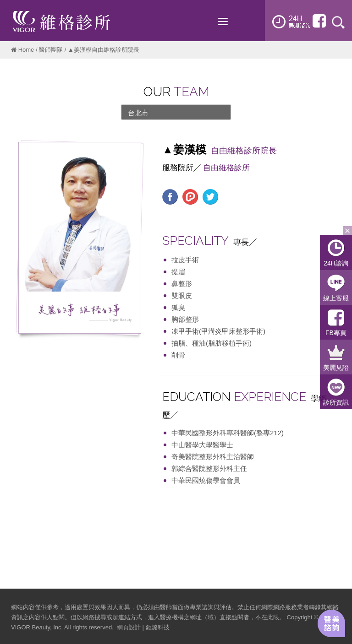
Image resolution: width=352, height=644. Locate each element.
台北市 (138, 113)
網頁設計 (129, 627)
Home (26, 50)
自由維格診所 (226, 168)
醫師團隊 (51, 50)
